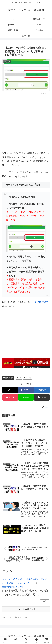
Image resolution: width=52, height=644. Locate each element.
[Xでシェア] (10, 390)
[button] (42, 397)
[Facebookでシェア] (26, 390)
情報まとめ (8, 378)
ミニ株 (27, 378)
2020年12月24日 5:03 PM (12, 587)
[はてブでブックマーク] (42, 390)
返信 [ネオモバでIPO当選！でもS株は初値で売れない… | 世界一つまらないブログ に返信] (45, 601)
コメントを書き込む (26, 609)
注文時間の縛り (40, 302)
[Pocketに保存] (10, 397)
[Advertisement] (26, 122)
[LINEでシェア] (26, 397)
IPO (19, 378)
